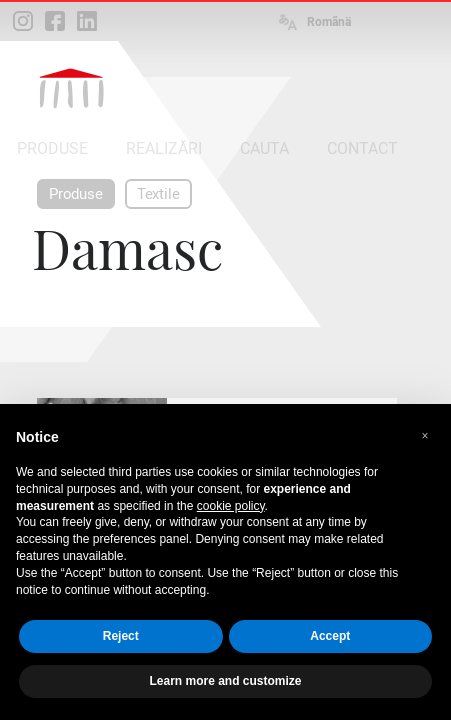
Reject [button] (121, 636)
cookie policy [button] (231, 506)
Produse (76, 194)
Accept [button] (330, 636)
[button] (425, 436)
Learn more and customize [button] (225, 681)
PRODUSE (52, 148)
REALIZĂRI (164, 148)
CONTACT (362, 148)
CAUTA (264, 148)
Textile (158, 194)
